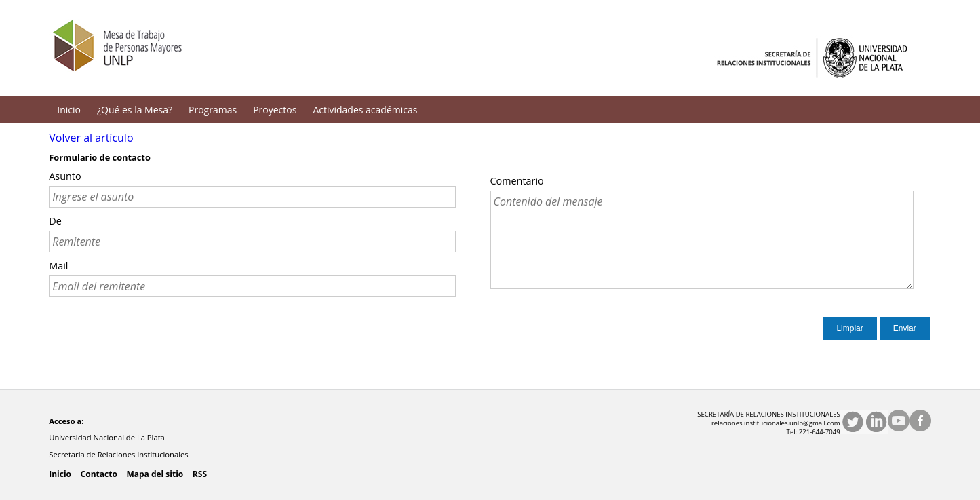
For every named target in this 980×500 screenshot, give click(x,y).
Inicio (69, 110)
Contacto (99, 474)
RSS (200, 474)
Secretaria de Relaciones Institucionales (119, 454)
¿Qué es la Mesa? (135, 110)
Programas (213, 110)
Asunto (65, 176)
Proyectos (275, 110)
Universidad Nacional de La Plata (108, 437)
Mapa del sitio (155, 474)
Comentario (517, 181)
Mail (58, 266)
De (55, 221)
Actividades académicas (365, 110)
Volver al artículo (91, 138)
